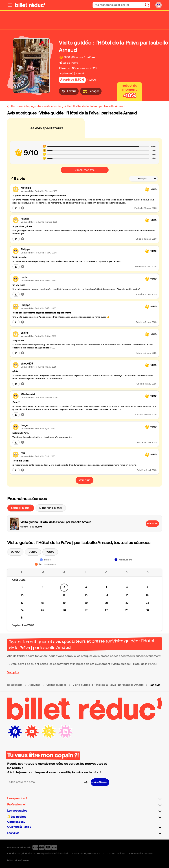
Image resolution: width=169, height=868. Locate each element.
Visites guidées (56, 685)
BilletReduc (15, 685)
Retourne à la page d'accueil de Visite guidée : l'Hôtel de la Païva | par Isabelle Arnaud (68, 106)
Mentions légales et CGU (87, 853)
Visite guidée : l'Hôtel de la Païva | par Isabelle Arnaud (108, 685)
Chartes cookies (115, 853)
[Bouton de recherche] (147, 5)
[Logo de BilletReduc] (30, 5)
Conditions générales (20, 853)
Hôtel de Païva (69, 63)
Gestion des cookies (141, 853)
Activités (34, 685)
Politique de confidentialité (52, 853)
